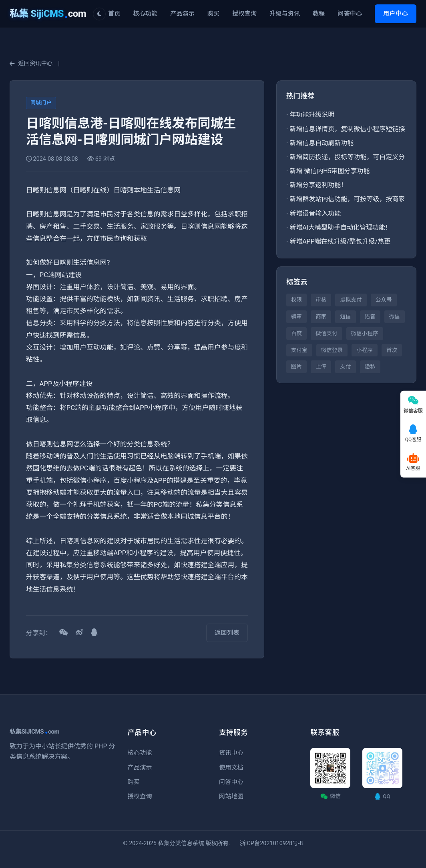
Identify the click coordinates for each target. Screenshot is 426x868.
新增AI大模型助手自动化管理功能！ (341, 227)
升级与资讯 (285, 14)
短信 (345, 316)
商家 (321, 316)
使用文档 (231, 768)
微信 (395, 316)
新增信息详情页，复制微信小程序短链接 (347, 129)
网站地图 (231, 796)
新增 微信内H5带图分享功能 (330, 171)
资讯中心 (231, 753)
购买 (213, 14)
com (48, 14)
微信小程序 (365, 333)
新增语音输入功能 (315, 213)
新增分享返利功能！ (318, 185)
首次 (392, 350)
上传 (321, 366)
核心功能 (145, 14)
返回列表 (227, 633)
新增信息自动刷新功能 (322, 143)
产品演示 (182, 14)
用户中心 (396, 14)
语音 (370, 316)
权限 (296, 300)
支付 (345, 366)
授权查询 (244, 14)
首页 (114, 14)
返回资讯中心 (31, 63)
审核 (321, 300)
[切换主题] (99, 14)
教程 (319, 14)
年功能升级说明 (312, 115)
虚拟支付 (351, 300)
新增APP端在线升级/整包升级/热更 (340, 241)
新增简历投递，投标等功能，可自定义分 (347, 157)
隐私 (370, 366)
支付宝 (299, 350)
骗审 (296, 316)
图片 (296, 366)
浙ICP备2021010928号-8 (271, 843)
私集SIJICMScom (34, 732)
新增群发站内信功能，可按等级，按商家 (347, 199)
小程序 (365, 350)
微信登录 (332, 350)
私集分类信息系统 (181, 843)
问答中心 (350, 14)
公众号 (384, 300)
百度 (296, 333)
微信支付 (326, 333)
